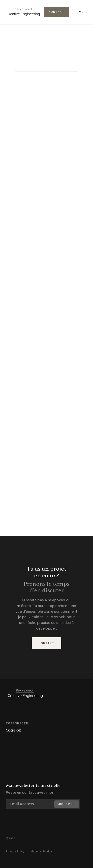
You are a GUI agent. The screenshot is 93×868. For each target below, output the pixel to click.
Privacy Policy (15, 851)
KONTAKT (56, 12)
